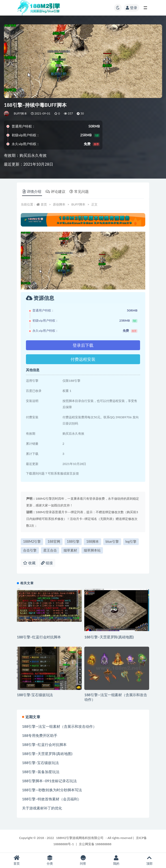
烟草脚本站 (92, 550)
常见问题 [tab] (79, 191)
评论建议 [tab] (56, 191)
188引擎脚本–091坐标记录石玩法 (49, 781)
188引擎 (73, 541)
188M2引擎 (32, 541)
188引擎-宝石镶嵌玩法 (35, 695)
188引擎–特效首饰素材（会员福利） (52, 799)
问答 (83, 860)
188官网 (54, 541)
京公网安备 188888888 (95, 844)
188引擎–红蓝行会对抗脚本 (39, 637)
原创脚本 (59, 204)
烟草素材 (70, 550)
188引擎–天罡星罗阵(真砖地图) (109, 637)
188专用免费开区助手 (40, 735)
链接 (47, 563)
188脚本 (92, 541)
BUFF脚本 (20, 113)
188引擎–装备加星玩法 (41, 772)
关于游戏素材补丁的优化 (42, 808)
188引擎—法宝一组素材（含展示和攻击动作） (59, 726)
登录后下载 (83, 345)
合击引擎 (30, 550)
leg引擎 (131, 541)
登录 (132, 8)
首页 (44, 204)
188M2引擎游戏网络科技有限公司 (80, 838)
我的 (116, 860)
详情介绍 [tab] (32, 191)
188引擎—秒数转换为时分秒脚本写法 (52, 790)
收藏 (29, 563)
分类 (50, 860)
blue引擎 (112, 541)
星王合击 (50, 550)
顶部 (149, 860)
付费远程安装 (83, 359)
